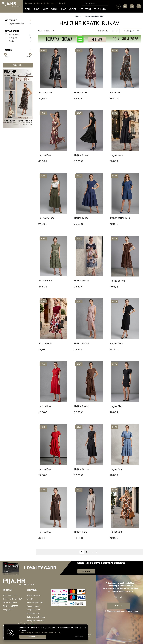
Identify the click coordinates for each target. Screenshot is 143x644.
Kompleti (73, 9)
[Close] (33, 637)
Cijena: (9, 50)
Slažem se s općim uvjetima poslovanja (123, 611)
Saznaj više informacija (86, 566)
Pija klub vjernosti (33, 613)
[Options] (79, 637)
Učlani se (86, 571)
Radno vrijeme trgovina (36, 617)
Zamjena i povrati (33, 610)
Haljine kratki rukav (20, 24)
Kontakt (30, 599)
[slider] (5, 54)
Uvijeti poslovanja (33, 595)
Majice (45, 9)
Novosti (62, 3)
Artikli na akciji (39, 3)
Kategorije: (11, 20)
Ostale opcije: (12, 31)
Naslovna (28, 3)
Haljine (27, 9)
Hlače (64, 9)
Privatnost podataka (35, 603)
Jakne (37, 9)
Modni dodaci (86, 9)
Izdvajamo (20, 38)
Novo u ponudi (52, 3)
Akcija (20, 41)
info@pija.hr (8, 610)
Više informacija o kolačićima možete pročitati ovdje (40, 633)
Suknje (55, 9)
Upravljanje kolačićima (35, 621)
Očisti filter (18, 65)
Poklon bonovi (100, 9)
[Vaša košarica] (139, 6)
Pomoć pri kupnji (33, 606)
